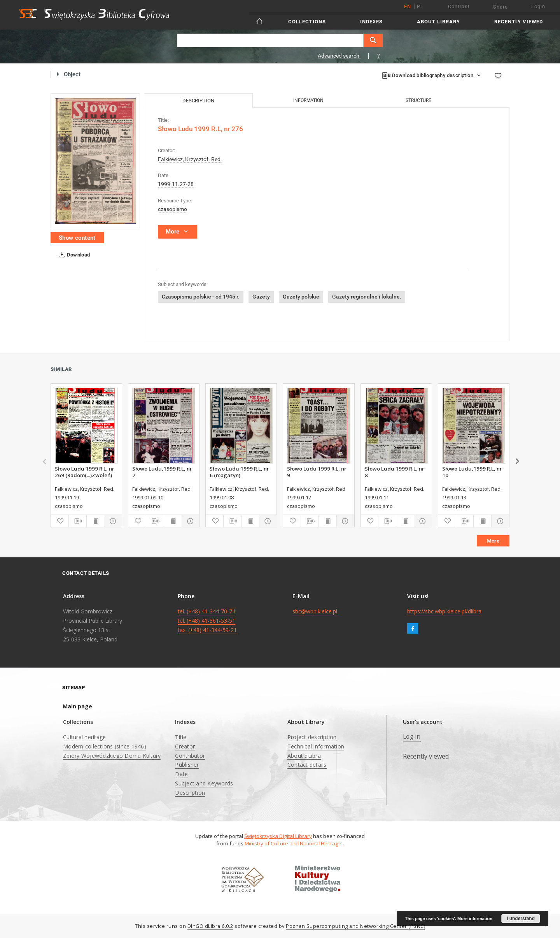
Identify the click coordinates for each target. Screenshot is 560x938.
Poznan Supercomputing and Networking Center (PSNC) (355, 926)
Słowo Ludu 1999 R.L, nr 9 (317, 472)
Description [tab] (198, 101)
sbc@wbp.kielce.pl (315, 611)
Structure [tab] (418, 100)
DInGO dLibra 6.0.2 (210, 926)
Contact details (307, 765)
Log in (412, 737)
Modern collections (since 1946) (105, 746)
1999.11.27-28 (176, 184)
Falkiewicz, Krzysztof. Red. (190, 159)
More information (475, 919)
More (493, 541)
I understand (521, 919)
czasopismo (172, 209)
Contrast (459, 6)
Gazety (261, 297)
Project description (312, 737)
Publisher (187, 765)
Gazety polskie (301, 297)
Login (538, 6)
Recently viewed (519, 22)
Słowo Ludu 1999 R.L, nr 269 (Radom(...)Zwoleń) (85, 472)
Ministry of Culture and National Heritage (294, 843)
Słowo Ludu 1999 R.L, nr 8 (395, 472)
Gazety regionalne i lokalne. (367, 297)
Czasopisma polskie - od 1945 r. (201, 297)
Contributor (190, 756)
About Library (438, 22)
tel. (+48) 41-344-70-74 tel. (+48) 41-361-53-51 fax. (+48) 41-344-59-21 (207, 621)
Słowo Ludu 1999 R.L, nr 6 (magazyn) (239, 472)
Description (190, 793)
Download (73, 255)
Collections (307, 22)
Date (181, 774)
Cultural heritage (84, 737)
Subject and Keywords (204, 783)
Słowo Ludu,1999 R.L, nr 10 (472, 472)
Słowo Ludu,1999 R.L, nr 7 (162, 472)
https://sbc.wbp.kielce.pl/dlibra (444, 611)
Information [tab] (308, 100)
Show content (77, 238)
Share (500, 7)
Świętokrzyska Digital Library (278, 836)
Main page (77, 706)
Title (181, 737)
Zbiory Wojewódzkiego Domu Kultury (112, 756)
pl (420, 6)
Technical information (316, 746)
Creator (185, 746)
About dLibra (304, 756)
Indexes (371, 22)
